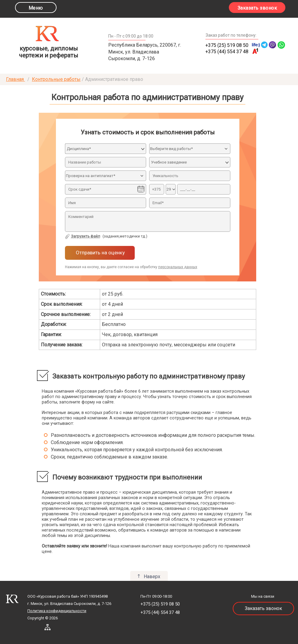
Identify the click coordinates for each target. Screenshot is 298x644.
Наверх (152, 577)
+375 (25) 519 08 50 (227, 45)
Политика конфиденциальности (57, 611)
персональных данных (178, 267)
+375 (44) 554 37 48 (227, 52)
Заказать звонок (257, 8)
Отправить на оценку (100, 253)
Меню (36, 8)
